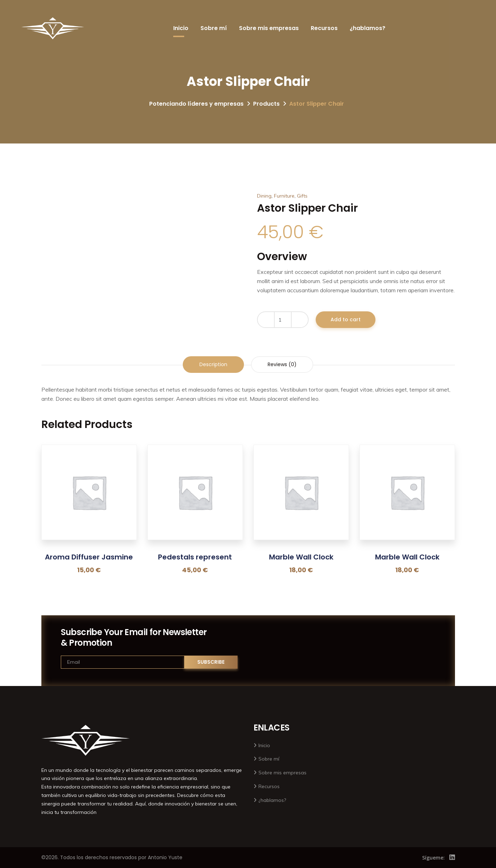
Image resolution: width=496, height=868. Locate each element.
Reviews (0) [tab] (282, 364)
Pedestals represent (195, 557)
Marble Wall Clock (301, 557)
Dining (264, 196)
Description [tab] (213, 364)
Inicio (181, 28)
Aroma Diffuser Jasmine (89, 557)
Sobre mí (214, 28)
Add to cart (346, 319)
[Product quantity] (283, 320)
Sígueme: (433, 858)
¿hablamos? (367, 28)
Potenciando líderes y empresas (196, 104)
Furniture (284, 196)
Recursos (324, 28)
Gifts (302, 196)
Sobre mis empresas (269, 28)
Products (266, 104)
